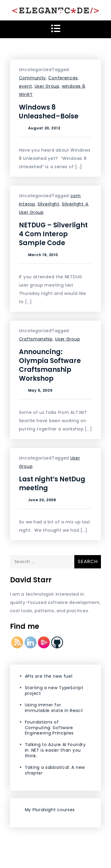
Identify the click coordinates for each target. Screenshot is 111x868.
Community (32, 78)
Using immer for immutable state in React (54, 708)
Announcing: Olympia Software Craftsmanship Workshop (50, 365)
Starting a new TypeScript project (54, 691)
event (26, 86)
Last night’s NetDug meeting (52, 484)
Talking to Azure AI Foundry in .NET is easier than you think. (55, 750)
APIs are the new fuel (49, 676)
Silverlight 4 (75, 204)
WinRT (26, 94)
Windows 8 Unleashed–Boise (49, 112)
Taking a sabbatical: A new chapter (55, 770)
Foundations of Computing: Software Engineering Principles (49, 728)
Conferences (63, 78)
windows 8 (73, 86)
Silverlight (49, 204)
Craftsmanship (36, 339)
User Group (47, 86)
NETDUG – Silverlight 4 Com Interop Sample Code (53, 234)
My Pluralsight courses (50, 810)
